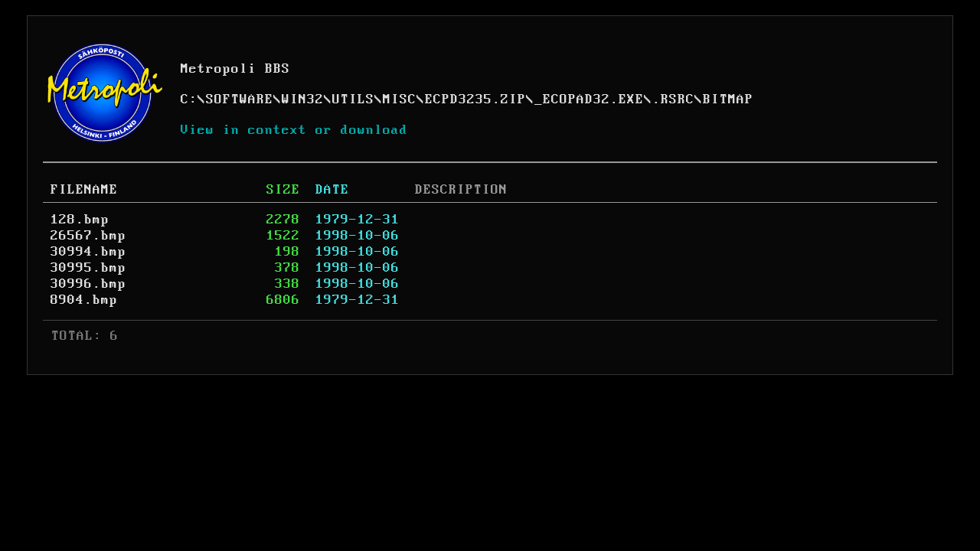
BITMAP (728, 99)
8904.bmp (84, 300)
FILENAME (84, 190)
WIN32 (303, 99)
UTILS (353, 99)
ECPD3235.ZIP (475, 99)
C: (189, 99)
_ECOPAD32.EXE (589, 99)
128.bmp (80, 220)
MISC (400, 99)
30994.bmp (88, 252)
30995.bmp (88, 268)
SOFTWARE (240, 99)
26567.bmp (88, 236)
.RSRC (673, 99)
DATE (332, 190)
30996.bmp (88, 284)
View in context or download (294, 130)
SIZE (283, 190)
